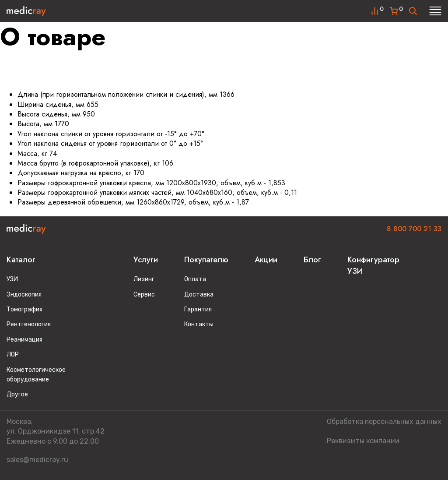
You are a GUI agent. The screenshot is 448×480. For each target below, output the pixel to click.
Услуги (146, 260)
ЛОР (13, 355)
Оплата (195, 279)
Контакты (199, 324)
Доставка (199, 295)
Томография (24, 309)
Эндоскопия (24, 295)
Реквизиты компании (363, 441)
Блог (312, 260)
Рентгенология (29, 324)
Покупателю (206, 260)
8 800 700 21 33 (414, 229)
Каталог (21, 260)
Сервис (144, 295)
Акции (266, 260)
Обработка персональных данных (384, 422)
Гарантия (198, 309)
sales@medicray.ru (37, 460)
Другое (17, 394)
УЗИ (12, 279)
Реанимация (24, 340)
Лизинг (144, 279)
